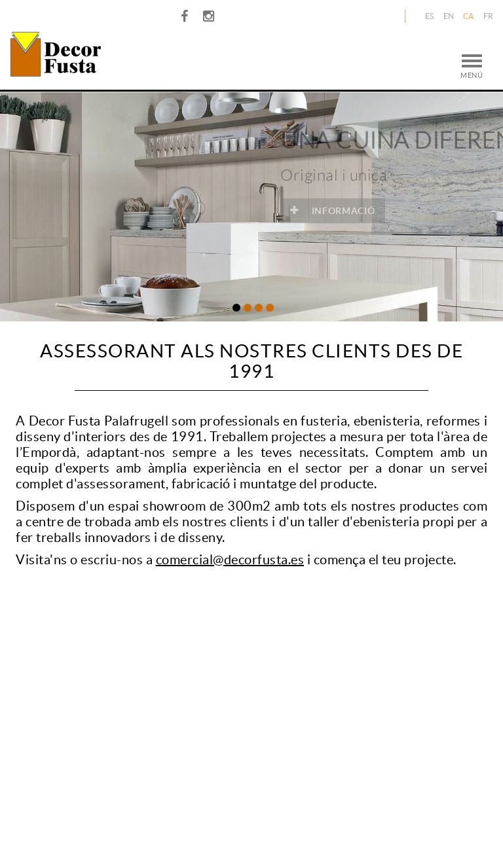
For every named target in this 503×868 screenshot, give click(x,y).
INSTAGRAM (211, 16)
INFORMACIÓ (368, 210)
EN (449, 16)
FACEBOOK (186, 16)
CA (469, 16)
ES (430, 16)
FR (489, 16)
